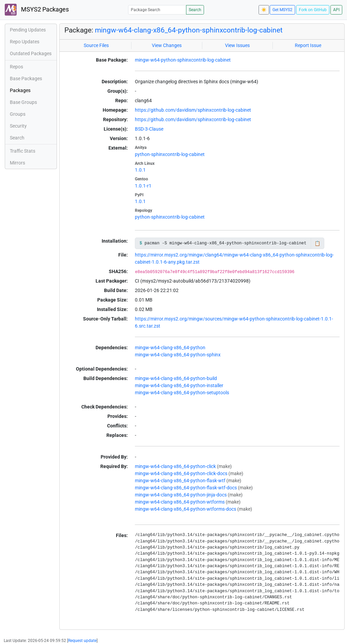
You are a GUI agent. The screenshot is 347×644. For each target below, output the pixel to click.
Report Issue (308, 45)
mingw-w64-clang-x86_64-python (170, 348)
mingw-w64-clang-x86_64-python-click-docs (181, 473)
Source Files (96, 45)
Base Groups (23, 102)
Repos (16, 67)
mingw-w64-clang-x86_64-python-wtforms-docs (186, 509)
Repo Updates (25, 42)
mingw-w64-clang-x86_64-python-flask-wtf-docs (186, 488)
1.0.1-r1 (143, 186)
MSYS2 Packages (37, 10)
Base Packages (26, 79)
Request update (82, 641)
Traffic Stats (23, 151)
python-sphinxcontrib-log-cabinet (170, 154)
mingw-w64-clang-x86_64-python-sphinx (178, 355)
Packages (20, 90)
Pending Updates (28, 30)
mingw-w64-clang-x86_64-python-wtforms (180, 502)
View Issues (237, 45)
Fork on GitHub (313, 10)
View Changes (167, 45)
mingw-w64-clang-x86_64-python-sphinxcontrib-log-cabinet (189, 30)
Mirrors (17, 163)
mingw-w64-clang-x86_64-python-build (176, 378)
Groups (18, 114)
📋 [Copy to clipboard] (317, 243)
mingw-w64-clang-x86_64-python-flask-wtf (180, 481)
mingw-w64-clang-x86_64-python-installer (179, 385)
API (336, 10)
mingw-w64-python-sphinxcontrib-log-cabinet (183, 60)
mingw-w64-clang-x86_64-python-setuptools (182, 393)
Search (195, 10)
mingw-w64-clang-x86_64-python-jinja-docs (181, 495)
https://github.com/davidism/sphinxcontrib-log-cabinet (193, 110)
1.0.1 (140, 170)
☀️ (264, 10)
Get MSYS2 (282, 10)
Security (18, 126)
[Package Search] (157, 10)
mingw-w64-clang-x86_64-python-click (175, 466)
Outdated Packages (31, 53)
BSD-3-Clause (149, 129)
